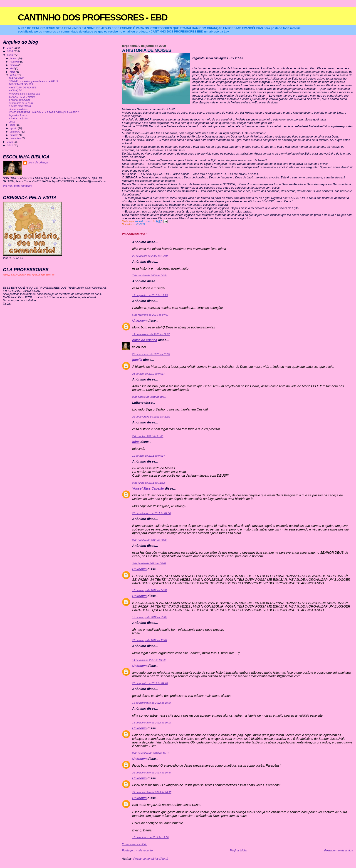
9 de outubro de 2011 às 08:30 (150, 540)
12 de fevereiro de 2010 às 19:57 (151, 334)
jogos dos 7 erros (18, 115)
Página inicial (238, 850)
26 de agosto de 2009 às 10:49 (150, 256)
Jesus (12, 122)
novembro (16, 138)
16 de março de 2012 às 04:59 (150, 590)
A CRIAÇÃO (16, 91)
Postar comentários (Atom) (151, 859)
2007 (10, 48)
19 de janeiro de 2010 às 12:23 (150, 295)
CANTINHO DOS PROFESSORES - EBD (93, 17)
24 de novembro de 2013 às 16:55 (152, 792)
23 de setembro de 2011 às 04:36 (151, 513)
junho (13, 75)
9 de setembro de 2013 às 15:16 (151, 753)
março (14, 65)
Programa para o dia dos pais (25, 94)
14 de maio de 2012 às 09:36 (149, 660)
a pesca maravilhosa (20, 106)
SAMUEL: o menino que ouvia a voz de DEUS (33, 81)
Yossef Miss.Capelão (148, 488)
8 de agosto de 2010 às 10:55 (149, 397)
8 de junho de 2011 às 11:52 (148, 483)
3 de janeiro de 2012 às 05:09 (149, 563)
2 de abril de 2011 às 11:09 (148, 436)
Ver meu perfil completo (18, 186)
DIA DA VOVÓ (17, 78)
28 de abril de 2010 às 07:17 (148, 374)
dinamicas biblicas (19, 109)
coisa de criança (145, 340)
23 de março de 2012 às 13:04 (150, 640)
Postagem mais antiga (339, 850)
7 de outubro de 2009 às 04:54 (150, 275)
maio (13, 72)
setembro (15, 132)
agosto (14, 128)
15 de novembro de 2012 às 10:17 (152, 723)
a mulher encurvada (20, 100)
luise (136, 442)
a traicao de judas (19, 119)
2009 (10, 55)
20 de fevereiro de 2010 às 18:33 (151, 354)
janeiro (14, 58)
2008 (10, 51)
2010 (10, 142)
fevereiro (15, 62)
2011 (10, 145)
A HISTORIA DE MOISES (23, 88)
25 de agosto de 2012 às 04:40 (150, 683)
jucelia (137, 360)
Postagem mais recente (137, 850)
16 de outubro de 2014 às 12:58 (150, 837)
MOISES (140, 224)
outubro (14, 135)
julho (13, 125)
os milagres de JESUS (21, 103)
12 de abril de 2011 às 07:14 (148, 456)
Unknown (139, 320)
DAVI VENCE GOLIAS (21, 84)
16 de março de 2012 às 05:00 (150, 617)
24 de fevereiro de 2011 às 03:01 (151, 417)
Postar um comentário (135, 844)
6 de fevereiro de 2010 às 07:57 (150, 315)
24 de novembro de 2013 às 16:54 (152, 773)
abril (12, 68)
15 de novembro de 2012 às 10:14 (152, 703)
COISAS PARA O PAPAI (22, 97)
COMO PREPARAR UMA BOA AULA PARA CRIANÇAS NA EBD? (44, 112)
